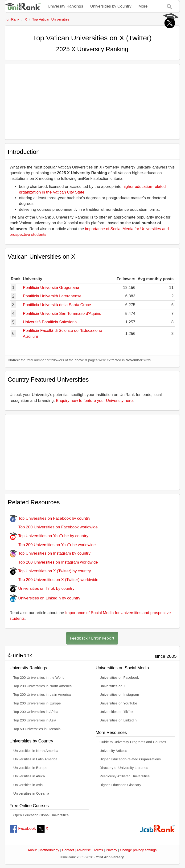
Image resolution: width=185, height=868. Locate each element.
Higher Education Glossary (120, 785)
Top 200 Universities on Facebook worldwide (54, 527)
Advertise (84, 850)
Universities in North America (36, 751)
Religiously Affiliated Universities (125, 776)
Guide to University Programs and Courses (133, 742)
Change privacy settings (138, 850)
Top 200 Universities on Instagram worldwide (54, 562)
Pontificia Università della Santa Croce (57, 305)
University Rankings (66, 6)
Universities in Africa (29, 776)
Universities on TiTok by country (42, 588)
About (32, 850)
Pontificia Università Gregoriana (51, 288)
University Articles (113, 751)
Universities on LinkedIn (118, 720)
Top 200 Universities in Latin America (42, 695)
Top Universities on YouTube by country (49, 536)
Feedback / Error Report (92, 638)
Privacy (111, 850)
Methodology (49, 850)
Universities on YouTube (118, 703)
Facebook (23, 828)
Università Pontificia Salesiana (50, 322)
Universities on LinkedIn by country (45, 598)
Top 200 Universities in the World (39, 678)
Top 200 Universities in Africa (36, 712)
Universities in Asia (28, 785)
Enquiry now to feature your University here (94, 401)
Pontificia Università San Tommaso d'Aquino (62, 314)
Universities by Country (111, 6)
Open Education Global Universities (41, 815)
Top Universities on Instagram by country (50, 553)
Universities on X (113, 686)
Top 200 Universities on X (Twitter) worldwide (54, 580)
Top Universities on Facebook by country (50, 518)
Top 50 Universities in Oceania (37, 729)
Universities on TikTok (116, 712)
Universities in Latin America (35, 759)
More (143, 6)
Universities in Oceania (31, 793)
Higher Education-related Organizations (130, 759)
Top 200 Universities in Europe (37, 703)
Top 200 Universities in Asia (35, 720)
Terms (98, 850)
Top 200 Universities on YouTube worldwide (53, 545)
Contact (68, 850)
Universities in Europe (31, 768)
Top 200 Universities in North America (43, 686)
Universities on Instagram (119, 695)
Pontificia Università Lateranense (52, 296)
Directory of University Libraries (124, 768)
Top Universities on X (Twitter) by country (50, 571)
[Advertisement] (92, 102)
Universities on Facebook (119, 678)
